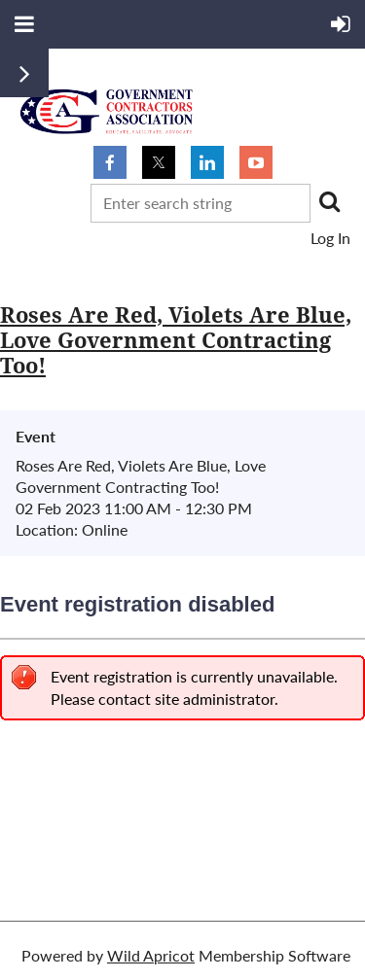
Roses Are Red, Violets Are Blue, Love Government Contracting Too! (176, 341)
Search (329, 201)
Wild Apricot (151, 955)
